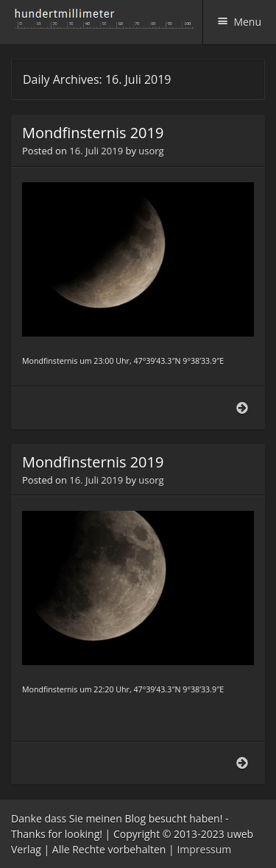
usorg (151, 151)
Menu (247, 22)
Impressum (204, 849)
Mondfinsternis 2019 (93, 133)
